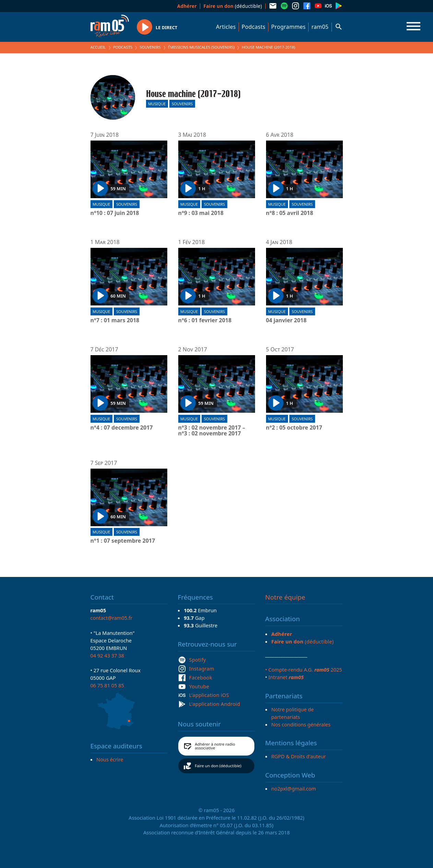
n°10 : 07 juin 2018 (115, 213)
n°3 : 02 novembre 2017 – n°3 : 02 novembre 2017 (212, 431)
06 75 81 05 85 (107, 685)
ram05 (320, 27)
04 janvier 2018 (286, 321)
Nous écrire (110, 759)
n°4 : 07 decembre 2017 (122, 428)
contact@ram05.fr (112, 618)
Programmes (288, 27)
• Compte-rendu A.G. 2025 (304, 670)
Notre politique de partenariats (292, 713)
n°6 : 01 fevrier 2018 (205, 321)
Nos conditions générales (301, 724)
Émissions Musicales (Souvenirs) (201, 47)
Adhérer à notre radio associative (215, 746)
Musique (157, 104)
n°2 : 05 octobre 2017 (294, 428)
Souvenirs (150, 47)
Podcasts (254, 27)
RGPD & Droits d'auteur (298, 756)
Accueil (98, 47)
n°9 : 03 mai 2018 (201, 213)
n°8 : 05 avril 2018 (290, 213)
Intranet (286, 677)
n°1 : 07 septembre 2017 (123, 541)
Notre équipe (285, 597)
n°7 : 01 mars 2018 (115, 321)
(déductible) (233, 6)
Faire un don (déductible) (218, 766)
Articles (226, 27)
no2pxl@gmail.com (294, 788)
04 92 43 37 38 (107, 655)
